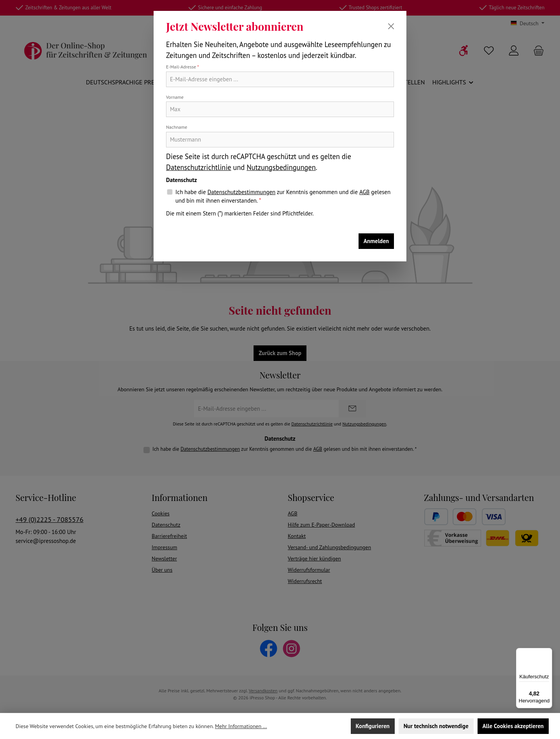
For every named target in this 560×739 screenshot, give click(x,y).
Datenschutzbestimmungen (241, 192)
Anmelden (376, 241)
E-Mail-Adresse (183, 67)
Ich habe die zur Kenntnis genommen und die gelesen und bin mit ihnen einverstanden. (283, 196)
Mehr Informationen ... (241, 726)
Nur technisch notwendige (436, 726)
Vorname (175, 97)
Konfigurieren (373, 726)
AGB (364, 192)
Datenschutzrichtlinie (199, 167)
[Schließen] (391, 26)
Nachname (177, 127)
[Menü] (548, 653)
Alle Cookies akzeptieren (513, 726)
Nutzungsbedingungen (281, 167)
